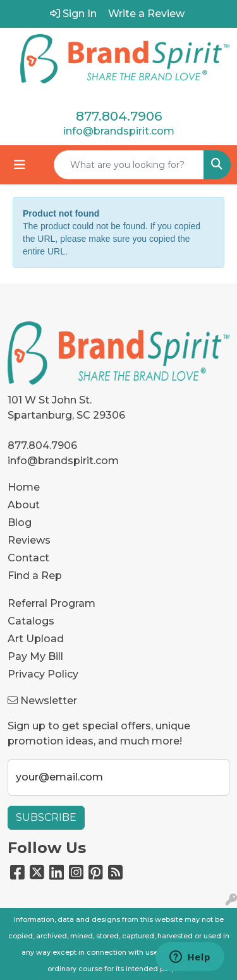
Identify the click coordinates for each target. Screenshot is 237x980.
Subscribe (46, 817)
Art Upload (36, 639)
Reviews (29, 540)
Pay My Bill (35, 656)
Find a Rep (35, 576)
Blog (20, 523)
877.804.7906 (119, 116)
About (24, 505)
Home (24, 487)
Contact (28, 558)
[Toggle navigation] (20, 165)
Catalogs (31, 621)
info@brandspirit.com (119, 131)
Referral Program (52, 603)
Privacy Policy (43, 674)
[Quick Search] (129, 165)
